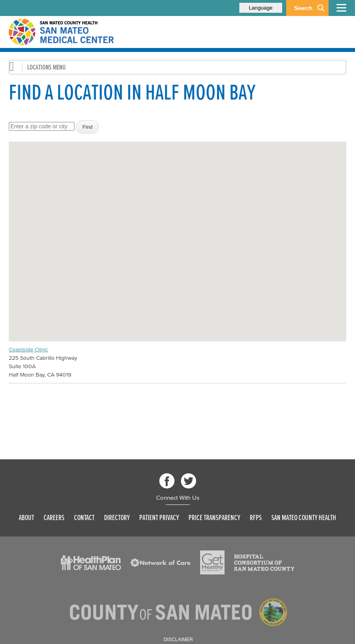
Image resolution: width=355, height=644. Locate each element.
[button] (178, 234)
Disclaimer (178, 640)
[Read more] (91, 563)
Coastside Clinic (28, 350)
